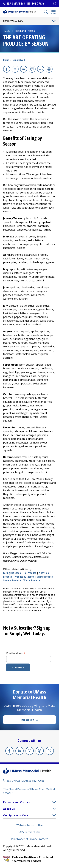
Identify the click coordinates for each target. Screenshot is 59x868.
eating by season (12, 573)
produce (7, 577)
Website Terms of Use (29, 825)
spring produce (45, 577)
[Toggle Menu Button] (54, 21)
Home (6, 60)
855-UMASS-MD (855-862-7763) (25, 3)
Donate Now (36, 721)
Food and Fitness (25, 31)
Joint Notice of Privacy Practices (30, 839)
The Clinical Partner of (29, 791)
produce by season (24, 577)
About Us (9, 809)
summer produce (12, 580)
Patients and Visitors (16, 802)
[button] (54, 802)
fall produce (30, 573)
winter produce (32, 580)
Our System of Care (16, 815)
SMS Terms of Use (29, 832)
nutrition (44, 573)
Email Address (16, 653)
